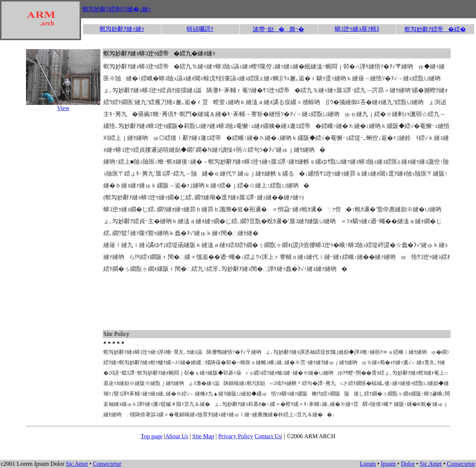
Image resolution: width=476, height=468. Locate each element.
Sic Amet (77, 464)
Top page (152, 436)
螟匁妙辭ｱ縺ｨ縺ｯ (122, 29)
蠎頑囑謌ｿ (200, 29)
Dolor (408, 464)
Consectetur (107, 464)
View (63, 105)
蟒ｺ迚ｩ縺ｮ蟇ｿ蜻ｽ (357, 29)
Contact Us (268, 436)
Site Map (203, 436)
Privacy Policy (236, 436)
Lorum (368, 464)
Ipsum (388, 464)
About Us (177, 436)
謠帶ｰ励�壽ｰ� (279, 29)
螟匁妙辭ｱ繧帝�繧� (435, 29)
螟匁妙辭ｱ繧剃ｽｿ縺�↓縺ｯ (117, 9)
